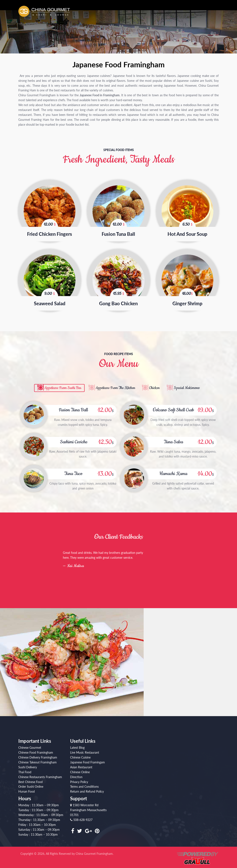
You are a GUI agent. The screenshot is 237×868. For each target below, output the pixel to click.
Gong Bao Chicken (118, 301)
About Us (129, 13)
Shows (187, 13)
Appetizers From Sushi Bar (55, 385)
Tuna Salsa (174, 440)
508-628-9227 (81, 817)
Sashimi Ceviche (74, 440)
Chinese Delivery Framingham (38, 755)
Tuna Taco (73, 471)
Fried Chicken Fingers (50, 233)
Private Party (209, 13)
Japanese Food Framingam (87, 760)
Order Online (166, 13)
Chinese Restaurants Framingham (40, 775)
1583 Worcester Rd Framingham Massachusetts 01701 (88, 808)
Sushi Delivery (28, 765)
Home (113, 13)
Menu (146, 13)
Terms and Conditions (84, 784)
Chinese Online (80, 770)
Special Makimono (188, 385)
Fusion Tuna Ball (118, 233)
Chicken (154, 385)
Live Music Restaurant (85, 750)
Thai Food (25, 770)
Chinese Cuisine (80, 755)
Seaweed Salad (50, 301)
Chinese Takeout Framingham (38, 760)
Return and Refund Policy (87, 789)
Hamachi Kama (173, 471)
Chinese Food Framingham (36, 750)
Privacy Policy (79, 779)
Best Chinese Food (30, 779)
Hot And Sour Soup (187, 233)
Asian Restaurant (81, 765)
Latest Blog (77, 745)
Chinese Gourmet (30, 745)
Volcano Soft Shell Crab (173, 408)
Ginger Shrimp (187, 301)
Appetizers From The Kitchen (111, 385)
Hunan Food (27, 789)
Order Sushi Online (31, 784)
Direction (76, 775)
